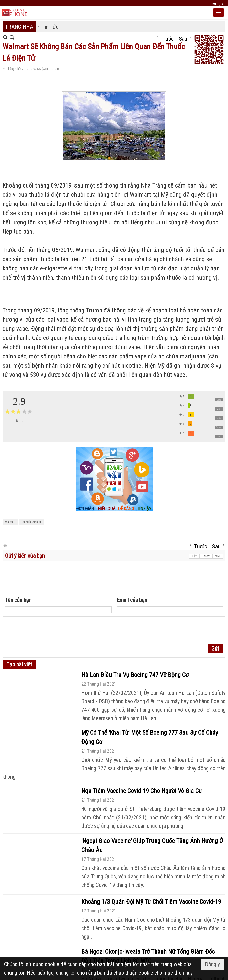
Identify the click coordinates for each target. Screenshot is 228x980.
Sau (183, 38)
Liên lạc (216, 3)
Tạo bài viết (19, 664)
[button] (219, 13)
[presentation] (44, 630)
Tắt (194, 556)
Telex (206, 556)
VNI (218, 556)
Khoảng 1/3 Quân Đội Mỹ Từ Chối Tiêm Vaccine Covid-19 (151, 902)
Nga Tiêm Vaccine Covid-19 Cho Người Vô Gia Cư (142, 791)
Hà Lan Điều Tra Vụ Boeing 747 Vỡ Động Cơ (135, 675)
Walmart (10, 522)
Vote (219, 400)
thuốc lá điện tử (31, 522)
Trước (167, 38)
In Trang (5, 545)
